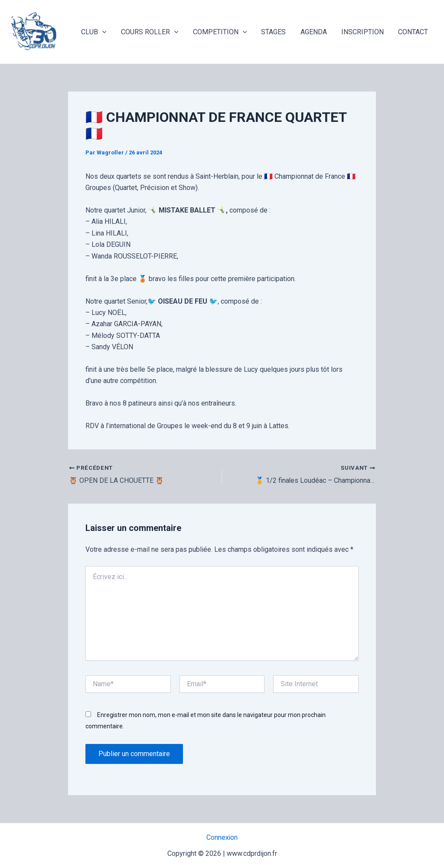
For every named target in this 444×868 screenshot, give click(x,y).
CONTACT (413, 32)
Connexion (222, 837)
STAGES (276, 32)
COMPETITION (222, 32)
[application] (106, 32)
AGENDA (315, 32)
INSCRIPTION (363, 32)
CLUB (97, 32)
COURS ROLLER (153, 32)
